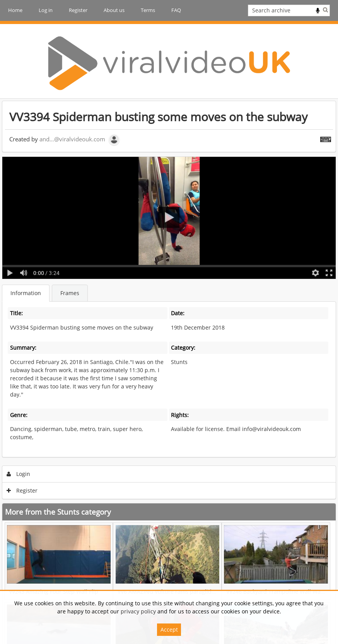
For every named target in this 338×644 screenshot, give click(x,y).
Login (19, 474)
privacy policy (138, 611)
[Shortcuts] (326, 138)
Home (15, 10)
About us (114, 10)
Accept (169, 629)
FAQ (176, 10)
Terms (148, 10)
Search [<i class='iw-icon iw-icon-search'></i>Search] (325, 10)
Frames (70, 293)
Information (26, 293)
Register (78, 10)
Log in (46, 10)
